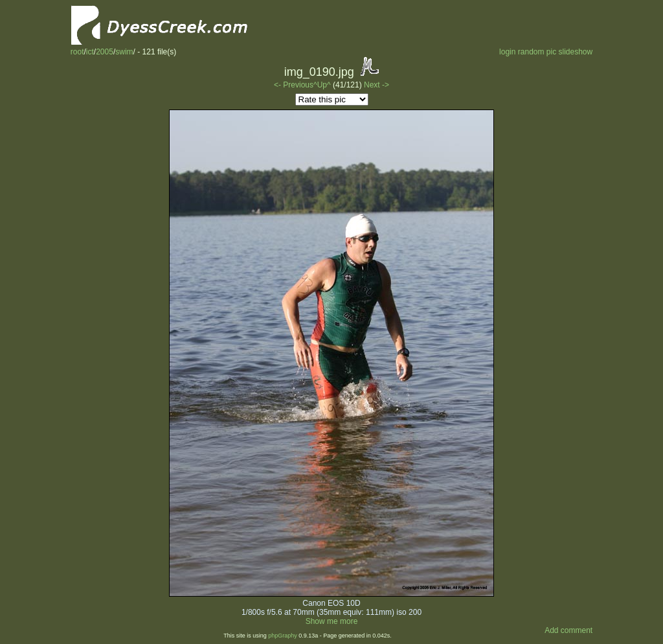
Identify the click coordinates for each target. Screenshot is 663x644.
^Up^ (322, 85)
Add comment (568, 630)
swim (124, 52)
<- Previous (294, 85)
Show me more (332, 621)
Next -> (376, 85)
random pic (537, 52)
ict (90, 52)
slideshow (576, 52)
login (507, 52)
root (77, 52)
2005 (105, 52)
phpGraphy (283, 636)
